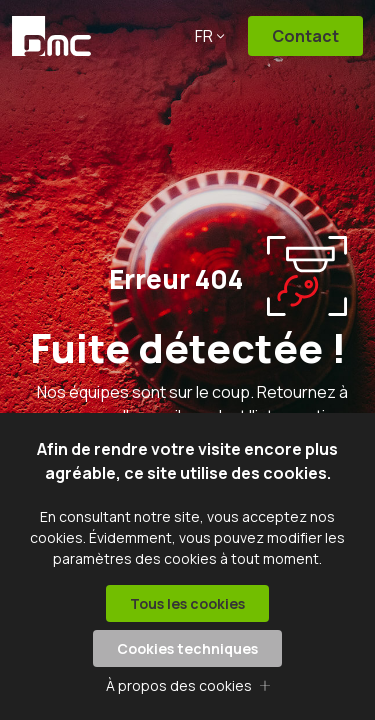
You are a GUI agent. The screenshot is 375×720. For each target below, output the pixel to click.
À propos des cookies (179, 685)
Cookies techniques (187, 648)
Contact (305, 36)
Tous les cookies (187, 603)
